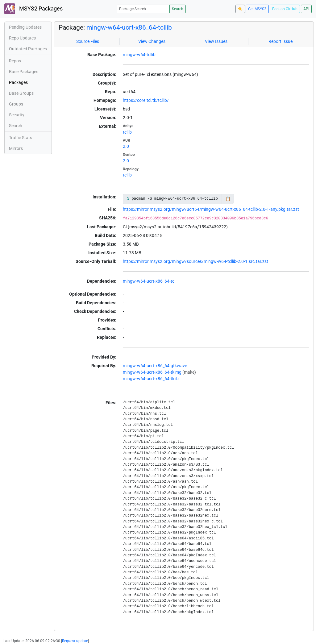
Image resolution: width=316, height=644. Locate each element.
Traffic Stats (21, 138)
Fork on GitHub (285, 9)
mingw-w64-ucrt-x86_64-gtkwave (155, 366)
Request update (75, 641)
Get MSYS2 (257, 9)
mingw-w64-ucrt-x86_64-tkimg (152, 372)
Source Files (88, 41)
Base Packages (24, 72)
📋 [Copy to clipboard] (228, 199)
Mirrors (16, 148)
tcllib (127, 132)
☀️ (240, 9)
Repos (15, 61)
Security (17, 115)
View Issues (216, 41)
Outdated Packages (28, 49)
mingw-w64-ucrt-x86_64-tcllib (129, 27)
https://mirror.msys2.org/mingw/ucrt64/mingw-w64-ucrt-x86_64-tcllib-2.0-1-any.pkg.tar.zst (211, 209)
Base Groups (21, 93)
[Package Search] (143, 9)
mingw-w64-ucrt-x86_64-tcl (149, 281)
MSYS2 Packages (33, 9)
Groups (16, 104)
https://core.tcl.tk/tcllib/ (146, 100)
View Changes (152, 41)
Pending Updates (25, 27)
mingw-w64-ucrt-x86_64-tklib (151, 379)
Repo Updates (22, 38)
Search (178, 9)
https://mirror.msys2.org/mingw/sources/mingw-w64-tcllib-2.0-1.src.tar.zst (195, 261)
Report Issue (281, 41)
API (306, 9)
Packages (18, 82)
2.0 (126, 146)
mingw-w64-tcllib (139, 55)
